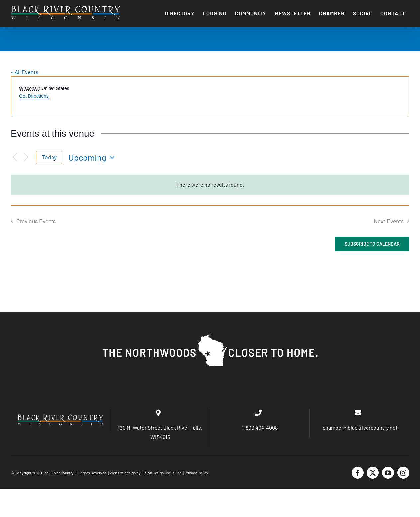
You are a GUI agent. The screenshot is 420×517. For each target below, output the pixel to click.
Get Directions (34, 96)
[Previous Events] (15, 157)
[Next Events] (26, 157)
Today (49, 157)
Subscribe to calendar (372, 244)
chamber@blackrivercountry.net (360, 427)
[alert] (210, 185)
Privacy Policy (196, 473)
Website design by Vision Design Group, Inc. (146, 473)
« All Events (24, 72)
